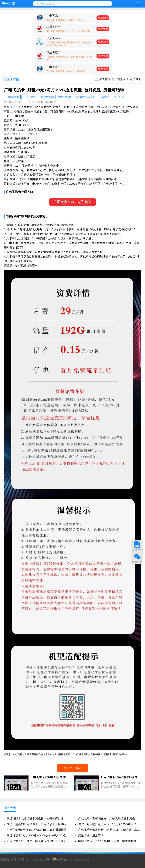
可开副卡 (119, 97)
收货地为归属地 (85, 97)
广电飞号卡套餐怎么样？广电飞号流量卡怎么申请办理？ (110, 818)
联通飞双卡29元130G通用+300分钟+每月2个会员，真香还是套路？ (38, 835)
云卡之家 (9, 4)
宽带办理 (19, 860)
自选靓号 (104, 97)
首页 (120, 79)
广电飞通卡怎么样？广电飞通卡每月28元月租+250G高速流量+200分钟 (38, 841)
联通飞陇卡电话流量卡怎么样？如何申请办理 (35, 818)
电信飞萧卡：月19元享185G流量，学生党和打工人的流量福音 (110, 841)
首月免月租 (47, 97)
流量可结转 (65, 97)
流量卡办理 (7, 860)
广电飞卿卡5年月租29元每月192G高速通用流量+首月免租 (38, 830)
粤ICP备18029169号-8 (39, 860)
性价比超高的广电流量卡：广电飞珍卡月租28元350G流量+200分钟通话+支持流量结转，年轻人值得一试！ (38, 824)
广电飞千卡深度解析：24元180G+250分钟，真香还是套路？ (110, 830)
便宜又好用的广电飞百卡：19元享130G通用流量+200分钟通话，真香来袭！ (110, 824)
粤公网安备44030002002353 (71, 860)
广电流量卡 (134, 79)
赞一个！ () (73, 768)
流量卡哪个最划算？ (91, 835)
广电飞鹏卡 (30, 97)
